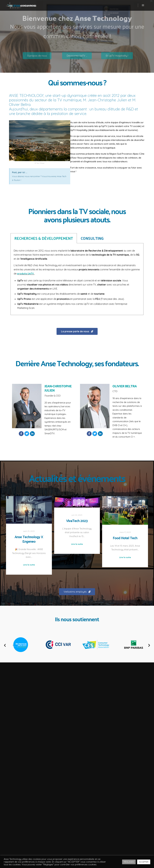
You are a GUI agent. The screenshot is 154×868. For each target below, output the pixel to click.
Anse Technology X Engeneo (29, 539)
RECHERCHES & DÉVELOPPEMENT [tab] (44, 195)
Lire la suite (29, 565)
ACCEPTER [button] (144, 862)
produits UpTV (25, 230)
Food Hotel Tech (125, 538)
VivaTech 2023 (77, 521)
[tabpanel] (77, 236)
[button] (77, 331)
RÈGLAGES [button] (129, 862)
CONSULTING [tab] (92, 195)
